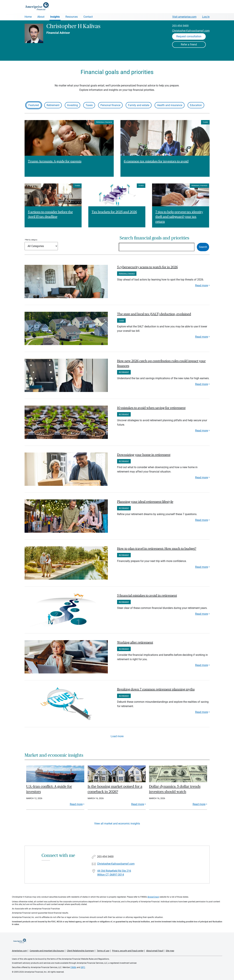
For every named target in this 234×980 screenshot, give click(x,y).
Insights (55, 17)
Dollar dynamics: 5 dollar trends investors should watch (175, 789)
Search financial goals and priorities (154, 238)
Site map (170, 951)
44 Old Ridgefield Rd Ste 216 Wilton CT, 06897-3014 (114, 873)
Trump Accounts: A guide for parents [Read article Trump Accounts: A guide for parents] (55, 161)
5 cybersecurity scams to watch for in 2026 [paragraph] (147, 267)
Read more (202, 285)
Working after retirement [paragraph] (135, 643)
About (41, 17)
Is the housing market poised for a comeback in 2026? (115, 789)
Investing (73, 105)
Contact (88, 17)
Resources (72, 17)
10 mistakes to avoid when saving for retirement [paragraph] (151, 408)
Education (196, 105)
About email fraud (155, 951)
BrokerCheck (153, 897)
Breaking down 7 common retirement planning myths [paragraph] (156, 689)
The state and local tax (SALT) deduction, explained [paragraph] (154, 314)
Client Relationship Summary (80, 951)
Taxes (89, 105)
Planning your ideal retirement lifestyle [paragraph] (145, 502)
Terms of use (103, 951)
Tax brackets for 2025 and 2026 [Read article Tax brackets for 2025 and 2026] (114, 212)
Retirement (53, 105)
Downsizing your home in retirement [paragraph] (144, 455)
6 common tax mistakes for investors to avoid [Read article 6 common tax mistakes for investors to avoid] (156, 161)
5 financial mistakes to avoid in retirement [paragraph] (147, 596)
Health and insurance (170, 105)
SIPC (83, 967)
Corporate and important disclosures (47, 951)
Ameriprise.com (19, 951)
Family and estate (139, 105)
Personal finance (110, 105)
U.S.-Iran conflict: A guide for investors (49, 789)
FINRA (73, 967)
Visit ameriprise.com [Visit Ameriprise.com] (184, 17)
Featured (34, 105)
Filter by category (31, 240)
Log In (206, 17)
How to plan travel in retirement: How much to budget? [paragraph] (157, 549)
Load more (117, 736)
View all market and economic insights (117, 824)
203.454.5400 (180, 26)
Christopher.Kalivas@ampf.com (191, 31)
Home (28, 17)
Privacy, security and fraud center (128, 951)
